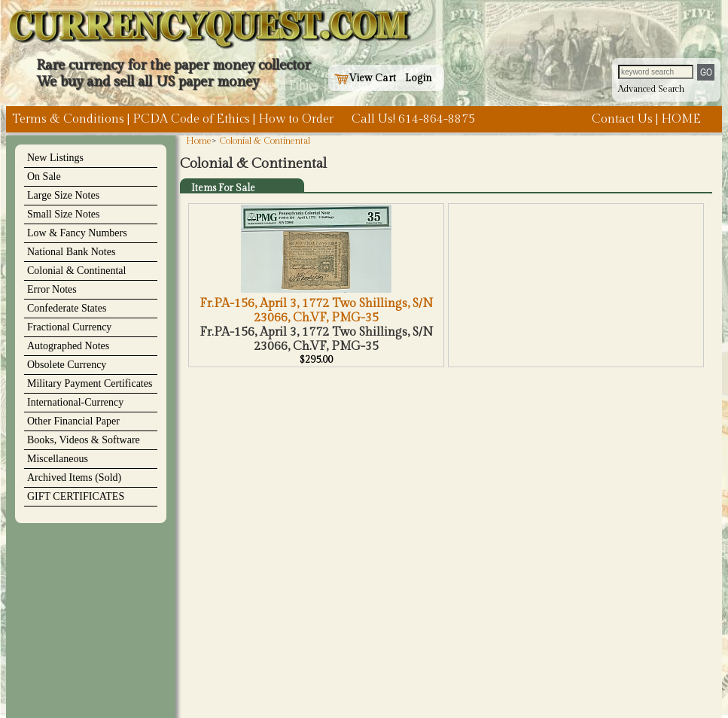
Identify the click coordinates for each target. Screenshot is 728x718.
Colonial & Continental (76, 271)
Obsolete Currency (67, 365)
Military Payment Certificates (90, 383)
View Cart (365, 78)
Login (419, 78)
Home (199, 141)
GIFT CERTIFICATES (76, 496)
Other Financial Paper (73, 421)
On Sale (44, 176)
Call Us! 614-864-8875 (413, 119)
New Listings (55, 158)
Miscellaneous (58, 459)
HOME (681, 119)
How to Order (296, 119)
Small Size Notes (63, 214)
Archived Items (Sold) (74, 478)
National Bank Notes (71, 252)
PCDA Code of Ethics (191, 119)
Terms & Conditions (68, 119)
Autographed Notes (68, 346)
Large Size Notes (63, 195)
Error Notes (52, 289)
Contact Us (622, 119)
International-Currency (75, 402)
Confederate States (67, 308)
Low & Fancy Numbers (77, 233)
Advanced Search (651, 89)
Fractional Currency (69, 327)
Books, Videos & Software (84, 440)
